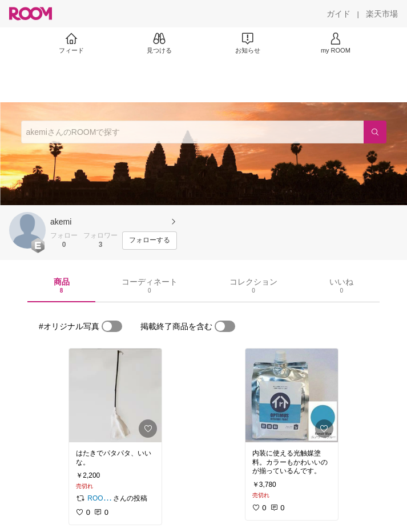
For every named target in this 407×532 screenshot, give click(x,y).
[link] (115, 395)
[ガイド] (339, 14)
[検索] (375, 132)
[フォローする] (150, 241)
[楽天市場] (382, 14)
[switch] (112, 326)
